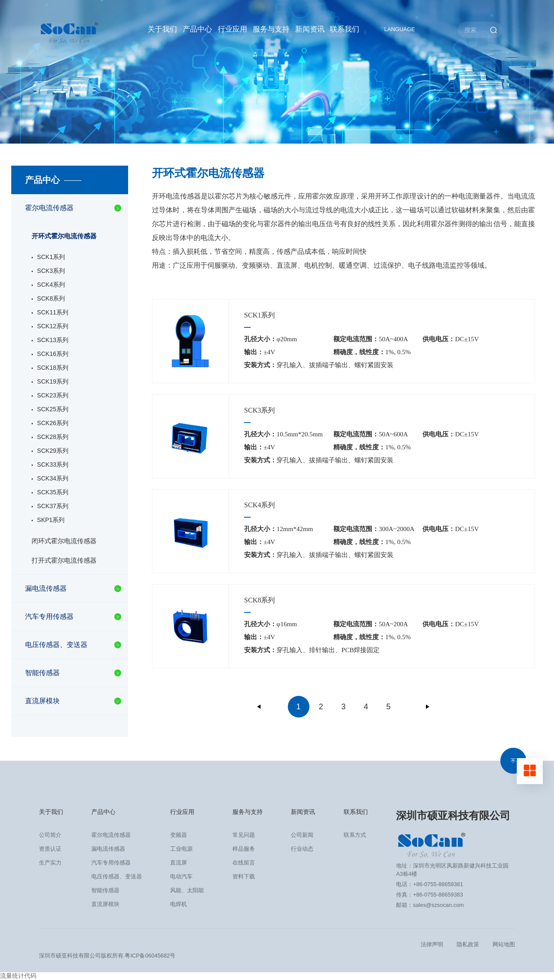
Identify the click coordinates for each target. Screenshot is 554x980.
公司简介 (50, 835)
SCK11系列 (53, 312)
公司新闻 (302, 835)
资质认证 (50, 849)
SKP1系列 (51, 520)
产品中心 (197, 29)
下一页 (428, 707)
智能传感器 (42, 673)
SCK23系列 (53, 395)
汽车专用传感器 (49, 617)
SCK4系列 (51, 285)
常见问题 (244, 835)
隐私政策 (468, 944)
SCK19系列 (53, 381)
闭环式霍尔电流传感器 (64, 541)
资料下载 (244, 876)
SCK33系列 (53, 464)
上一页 (259, 707)
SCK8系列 (51, 298)
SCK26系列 (53, 423)
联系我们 (345, 29)
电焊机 (179, 904)
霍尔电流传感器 (49, 208)
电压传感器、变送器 (56, 645)
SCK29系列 (53, 451)
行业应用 (232, 29)
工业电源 (181, 849)
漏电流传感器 (46, 588)
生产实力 (50, 863)
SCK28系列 (53, 437)
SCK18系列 (53, 368)
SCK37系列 (53, 506)
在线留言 (244, 863)
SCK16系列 (53, 354)
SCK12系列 (53, 326)
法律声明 (432, 944)
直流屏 (179, 863)
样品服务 (244, 849)
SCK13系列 (53, 340)
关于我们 (162, 29)
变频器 (179, 835)
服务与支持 (271, 29)
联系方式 (355, 835)
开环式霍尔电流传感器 (64, 236)
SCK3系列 (51, 271)
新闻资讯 (310, 29)
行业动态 (302, 849)
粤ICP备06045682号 (150, 956)
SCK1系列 (51, 257)
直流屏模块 (42, 701)
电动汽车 (181, 876)
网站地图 (504, 944)
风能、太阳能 (187, 890)
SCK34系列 (53, 478)
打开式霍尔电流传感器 (64, 560)
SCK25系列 (53, 409)
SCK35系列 (53, 492)
